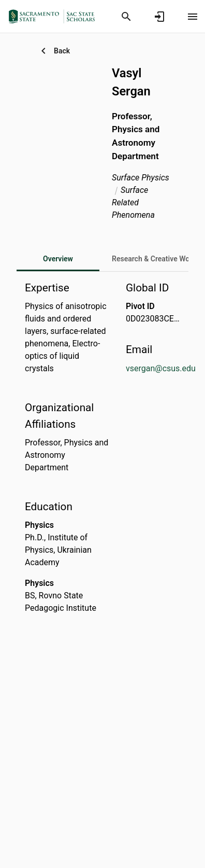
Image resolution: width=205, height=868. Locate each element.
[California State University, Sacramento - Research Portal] (55, 16)
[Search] (126, 17)
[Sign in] (159, 17)
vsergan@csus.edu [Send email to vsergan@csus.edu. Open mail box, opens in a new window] (161, 368)
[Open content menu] (193, 17)
